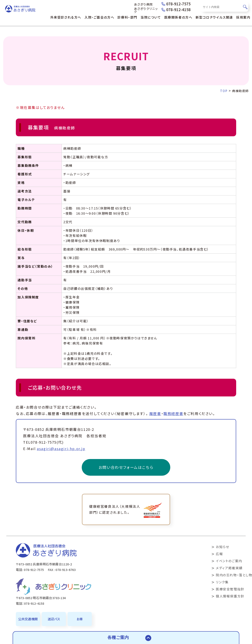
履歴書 (155, 414)
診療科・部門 (127, 17)
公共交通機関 (28, 619)
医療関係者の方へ (178, 17)
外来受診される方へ (66, 17)
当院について (151, 17)
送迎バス (54, 619)
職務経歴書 (173, 414)
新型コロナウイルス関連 (214, 17)
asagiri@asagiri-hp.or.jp (61, 449)
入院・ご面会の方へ (99, 17)
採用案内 (243, 17)
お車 (80, 619)
